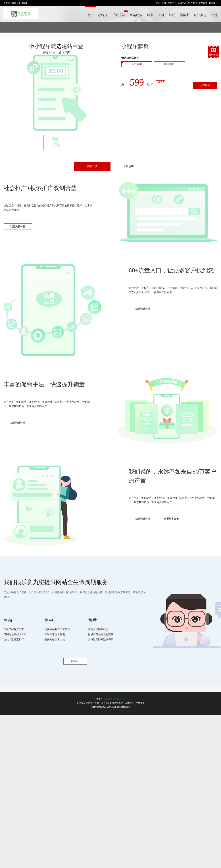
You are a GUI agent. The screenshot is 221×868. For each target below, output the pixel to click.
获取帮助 (75, 661)
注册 (164, 3)
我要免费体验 (18, 226)
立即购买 (205, 85)
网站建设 (136, 15)
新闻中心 (182, 3)
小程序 (103, 15)
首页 (90, 15)
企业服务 (200, 15)
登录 (158, 3)
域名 (150, 15)
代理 (214, 15)
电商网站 (169, 64)
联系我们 (213, 3)
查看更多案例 (171, 519)
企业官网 (137, 64)
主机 (161, 15)
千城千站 (120, 13)
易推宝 (184, 15)
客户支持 (193, 3)
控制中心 (172, 3)
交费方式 (203, 3)
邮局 (172, 15)
